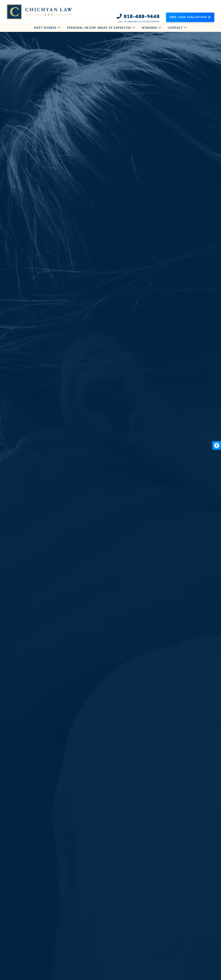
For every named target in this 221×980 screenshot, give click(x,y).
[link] (217, 445)
